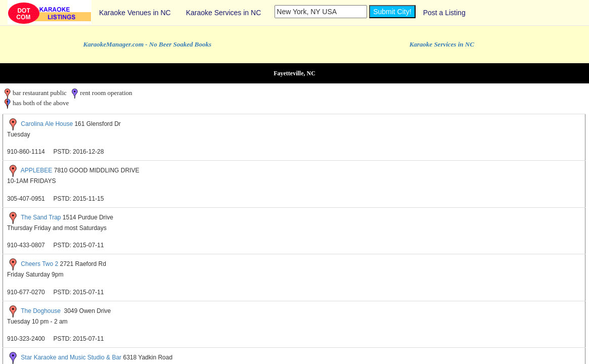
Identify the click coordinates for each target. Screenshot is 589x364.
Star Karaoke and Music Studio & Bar (71, 357)
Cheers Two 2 (39, 264)
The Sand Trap (41, 217)
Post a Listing (444, 13)
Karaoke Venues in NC (135, 13)
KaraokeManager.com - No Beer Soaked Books (148, 44)
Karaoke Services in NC (224, 13)
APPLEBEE (37, 171)
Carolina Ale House (47, 124)
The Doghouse (41, 311)
